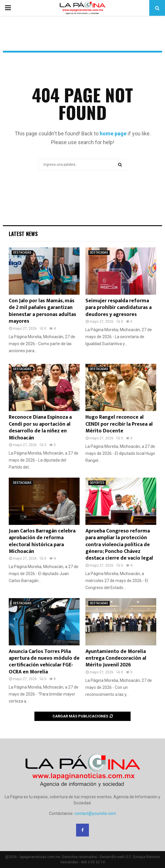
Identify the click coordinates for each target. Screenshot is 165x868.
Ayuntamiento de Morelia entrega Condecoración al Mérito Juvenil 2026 (116, 658)
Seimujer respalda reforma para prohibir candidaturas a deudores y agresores (119, 308)
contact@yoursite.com (95, 813)
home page (113, 133)
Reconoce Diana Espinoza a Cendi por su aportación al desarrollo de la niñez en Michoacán (40, 427)
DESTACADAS (22, 253)
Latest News (23, 234)
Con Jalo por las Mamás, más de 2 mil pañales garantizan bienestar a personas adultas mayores (42, 311)
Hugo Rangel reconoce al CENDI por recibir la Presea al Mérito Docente (119, 424)
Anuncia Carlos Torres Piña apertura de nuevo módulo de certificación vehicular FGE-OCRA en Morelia (44, 662)
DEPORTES (97, 483)
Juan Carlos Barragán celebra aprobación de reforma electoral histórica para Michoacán (42, 541)
